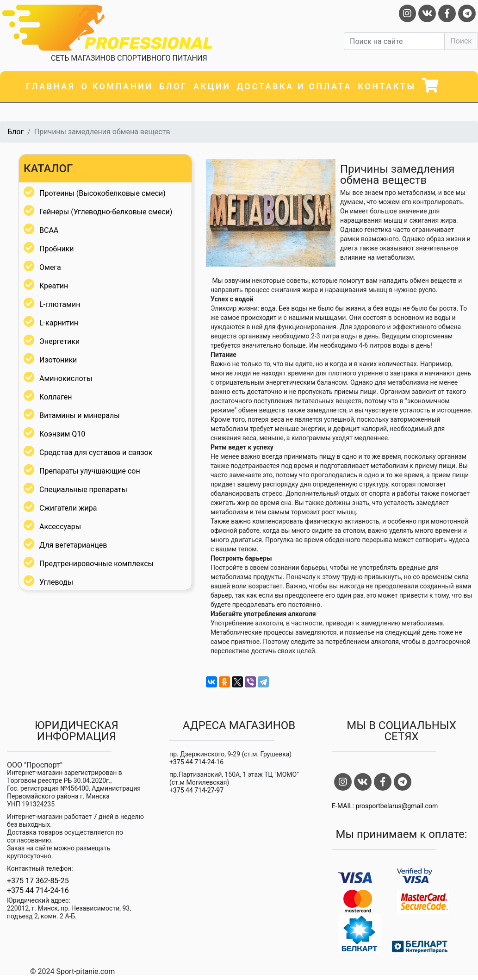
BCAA (49, 230)
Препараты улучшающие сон (90, 471)
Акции (212, 86)
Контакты (387, 86)
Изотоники (58, 360)
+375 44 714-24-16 (38, 891)
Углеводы (56, 582)
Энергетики (59, 341)
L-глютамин (60, 304)
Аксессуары (60, 527)
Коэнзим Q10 (62, 434)
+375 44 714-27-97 (196, 790)
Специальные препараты (83, 490)
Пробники (57, 249)
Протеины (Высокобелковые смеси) (102, 193)
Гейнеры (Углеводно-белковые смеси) (106, 212)
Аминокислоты (66, 378)
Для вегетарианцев (73, 545)
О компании (117, 86)
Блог (173, 86)
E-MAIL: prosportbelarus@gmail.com (385, 806)
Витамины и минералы (80, 415)
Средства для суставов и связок (96, 453)
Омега (50, 267)
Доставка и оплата (294, 86)
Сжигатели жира (68, 508)
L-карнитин (59, 323)
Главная (50, 86)
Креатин (54, 286)
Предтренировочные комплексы (96, 564)
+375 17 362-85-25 (38, 881)
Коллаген (56, 397)
